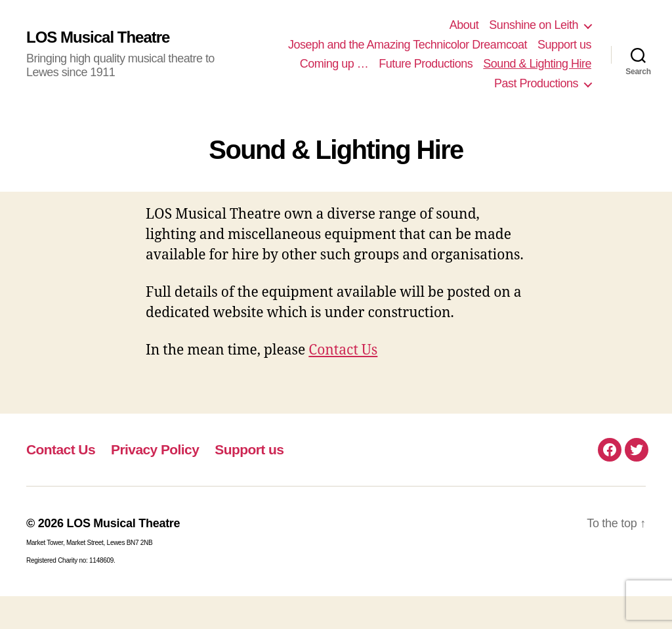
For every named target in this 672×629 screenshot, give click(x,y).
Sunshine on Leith (534, 25)
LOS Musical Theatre (98, 37)
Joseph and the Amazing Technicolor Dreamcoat (408, 45)
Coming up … (334, 64)
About (464, 25)
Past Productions (536, 83)
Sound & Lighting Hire (537, 64)
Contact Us (343, 350)
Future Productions (426, 64)
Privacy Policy (155, 449)
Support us (564, 45)
